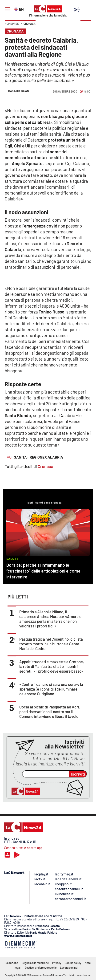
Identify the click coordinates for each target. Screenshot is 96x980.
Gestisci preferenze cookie (41, 968)
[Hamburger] (7, 9)
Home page (12, 24)
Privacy (57, 963)
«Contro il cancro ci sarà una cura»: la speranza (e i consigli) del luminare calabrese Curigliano (51, 689)
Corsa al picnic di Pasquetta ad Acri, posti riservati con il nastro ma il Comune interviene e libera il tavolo (50, 712)
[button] (86, 26)
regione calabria (46, 457)
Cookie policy (73, 963)
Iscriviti (78, 774)
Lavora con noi (69, 968)
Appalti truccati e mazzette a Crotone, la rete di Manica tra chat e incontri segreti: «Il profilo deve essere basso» (52, 666)
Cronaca (30, 24)
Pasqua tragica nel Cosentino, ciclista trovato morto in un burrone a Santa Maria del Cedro (51, 644)
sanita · (21, 457)
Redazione (12, 963)
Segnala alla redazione (35, 963)
